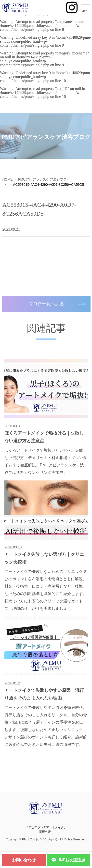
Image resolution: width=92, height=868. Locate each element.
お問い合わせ (24, 860)
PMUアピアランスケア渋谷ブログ (44, 179)
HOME (7, 179)
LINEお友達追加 (68, 860)
